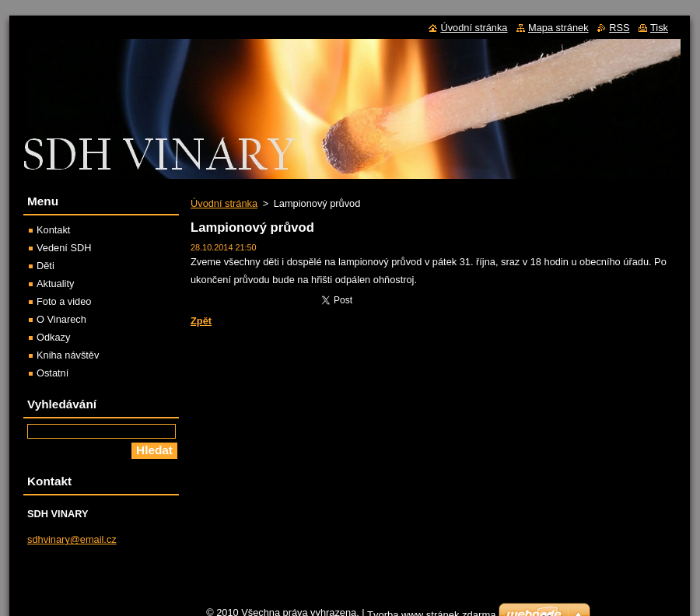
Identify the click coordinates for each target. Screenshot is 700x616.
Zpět (201, 321)
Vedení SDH (64, 248)
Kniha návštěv (68, 355)
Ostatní (52, 373)
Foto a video (64, 301)
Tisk (659, 28)
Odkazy (53, 337)
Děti (45, 266)
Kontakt (53, 230)
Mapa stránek (558, 28)
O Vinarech (61, 319)
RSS (619, 28)
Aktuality (55, 283)
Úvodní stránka (224, 203)
